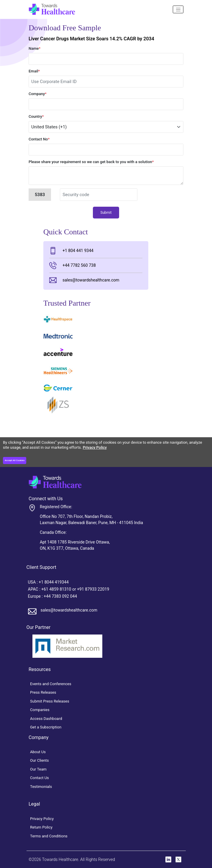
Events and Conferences (51, 684)
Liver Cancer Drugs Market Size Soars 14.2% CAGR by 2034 (91, 39)
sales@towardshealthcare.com (84, 280)
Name (34, 48)
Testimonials (41, 787)
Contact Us (40, 778)
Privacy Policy (95, 447)
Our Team (38, 769)
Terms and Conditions (49, 836)
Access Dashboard (46, 719)
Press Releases (43, 692)
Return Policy (41, 827)
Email (34, 71)
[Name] (178, 9)
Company (38, 94)
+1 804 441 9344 (71, 251)
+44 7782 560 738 (73, 265)
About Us (38, 752)
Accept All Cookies (15, 460)
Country (36, 116)
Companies (40, 710)
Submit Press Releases (50, 701)
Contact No (39, 139)
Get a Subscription (46, 727)
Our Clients (40, 760)
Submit (106, 213)
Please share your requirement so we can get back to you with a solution (91, 162)
